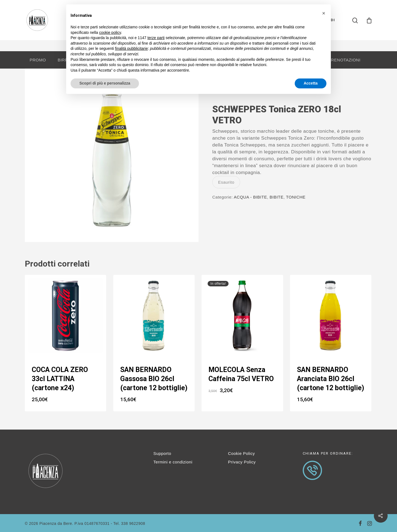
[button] (324, 13)
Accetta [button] (311, 83)
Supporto (162, 453)
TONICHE (296, 197)
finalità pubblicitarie (131, 48)
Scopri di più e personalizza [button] (105, 83)
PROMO (38, 60)
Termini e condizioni (173, 462)
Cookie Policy (241, 453)
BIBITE (277, 197)
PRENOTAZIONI (344, 60)
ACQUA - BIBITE (250, 197)
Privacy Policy (242, 462)
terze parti (156, 38)
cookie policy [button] (110, 32)
